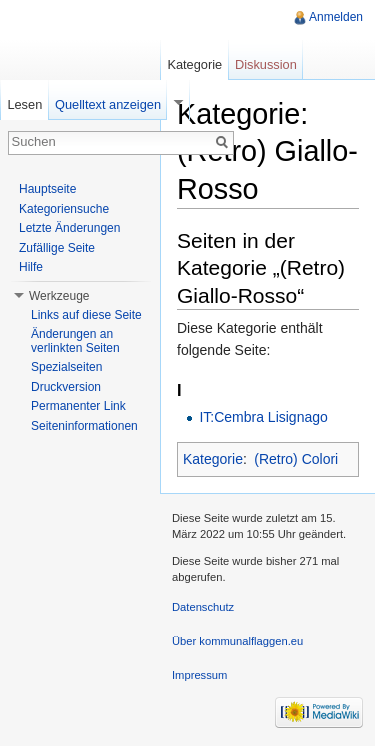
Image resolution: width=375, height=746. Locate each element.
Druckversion (66, 387)
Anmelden (336, 17)
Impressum (199, 675)
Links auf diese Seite (86, 315)
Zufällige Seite (57, 248)
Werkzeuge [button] (59, 296)
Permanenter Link (78, 406)
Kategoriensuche (64, 209)
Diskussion (266, 64)
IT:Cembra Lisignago (263, 417)
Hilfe (31, 267)
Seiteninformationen (84, 426)
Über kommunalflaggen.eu (237, 641)
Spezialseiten (66, 367)
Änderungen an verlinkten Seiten (75, 341)
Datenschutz (203, 607)
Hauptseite (47, 189)
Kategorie (213, 459)
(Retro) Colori (296, 459)
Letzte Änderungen (69, 228)
